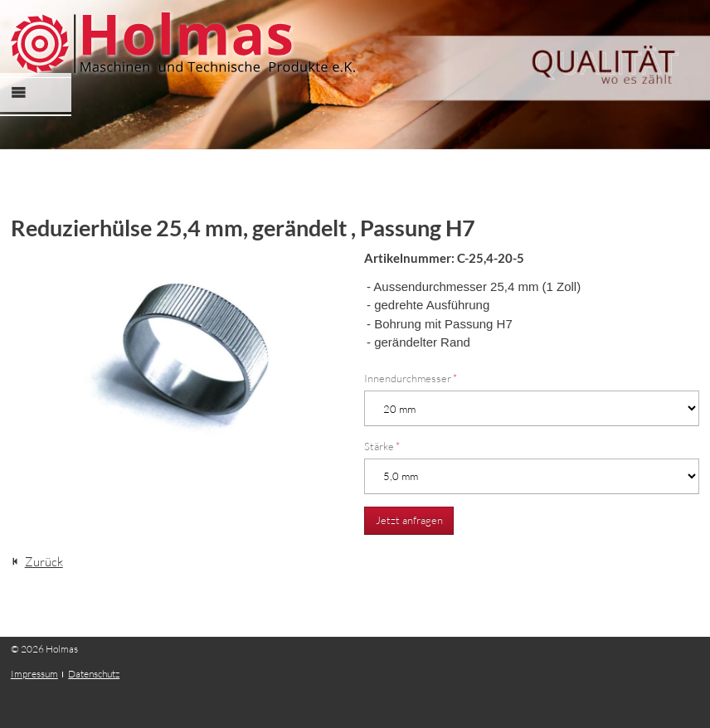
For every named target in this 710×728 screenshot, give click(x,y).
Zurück (44, 562)
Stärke (382, 446)
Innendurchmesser (411, 378)
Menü (28, 107)
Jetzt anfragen (409, 520)
